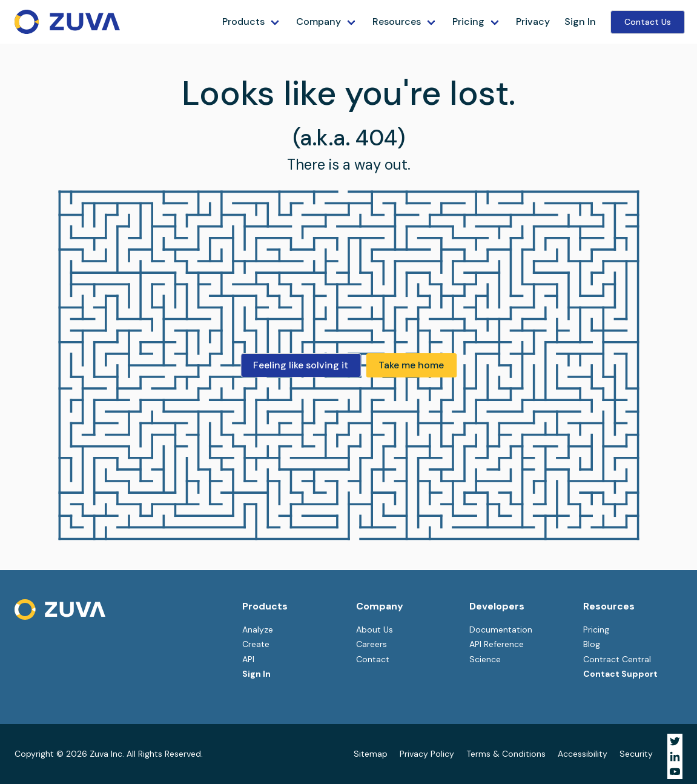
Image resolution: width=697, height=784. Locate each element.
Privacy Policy (427, 754)
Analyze (258, 630)
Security (636, 754)
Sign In (580, 22)
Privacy (533, 22)
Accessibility (583, 754)
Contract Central (617, 659)
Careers (372, 644)
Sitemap (371, 754)
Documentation (501, 630)
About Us (375, 630)
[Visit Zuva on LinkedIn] (675, 756)
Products (243, 22)
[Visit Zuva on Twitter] (675, 741)
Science (485, 659)
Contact (373, 659)
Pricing (468, 22)
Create (256, 644)
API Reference (497, 644)
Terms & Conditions (506, 754)
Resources (397, 22)
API (248, 659)
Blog (592, 644)
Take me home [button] (411, 365)
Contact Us (648, 22)
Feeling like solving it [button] (301, 365)
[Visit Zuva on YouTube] (675, 772)
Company (319, 22)
